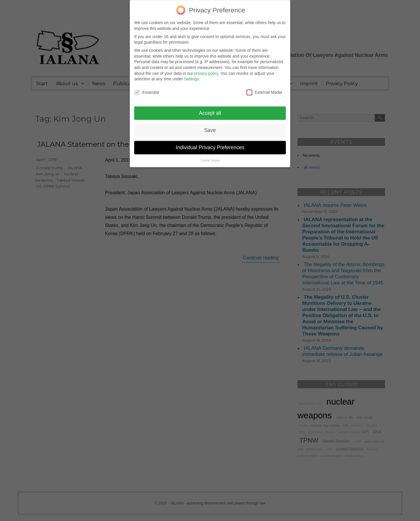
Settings (191, 74)
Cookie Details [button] (210, 155)
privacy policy (206, 68)
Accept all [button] (210, 108)
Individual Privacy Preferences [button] (210, 142)
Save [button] (210, 125)
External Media (264, 87)
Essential (147, 87)
